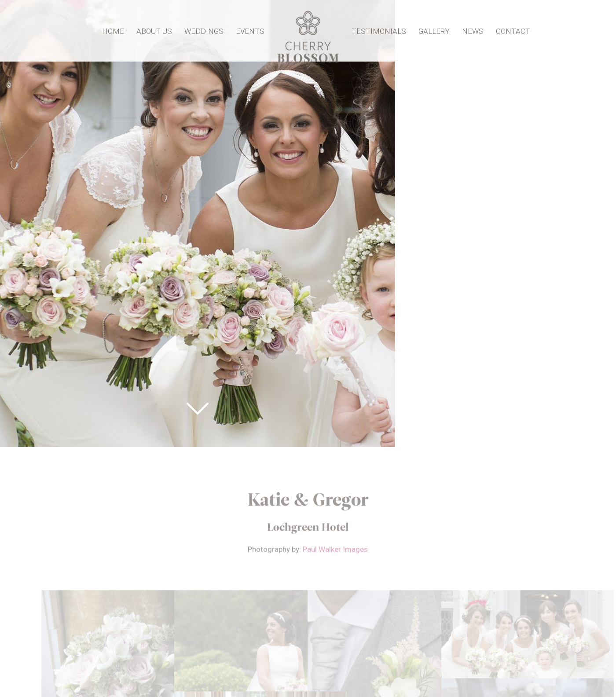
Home (115, 30)
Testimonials (377, 30)
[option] (308, 348)
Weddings (206, 30)
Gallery (432, 30)
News (471, 30)
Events (252, 30)
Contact (511, 30)
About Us (156, 30)
